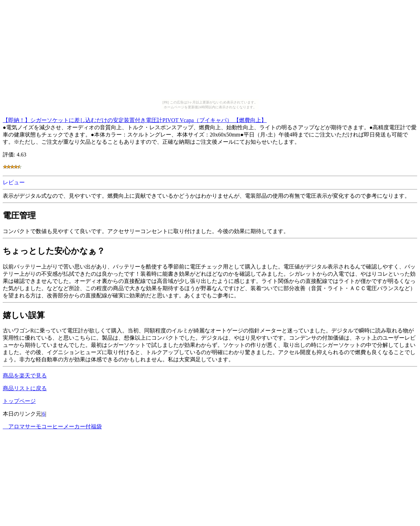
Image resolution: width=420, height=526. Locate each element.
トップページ (19, 401)
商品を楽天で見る (25, 376)
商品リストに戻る (25, 388)
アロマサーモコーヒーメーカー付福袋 (52, 426)
